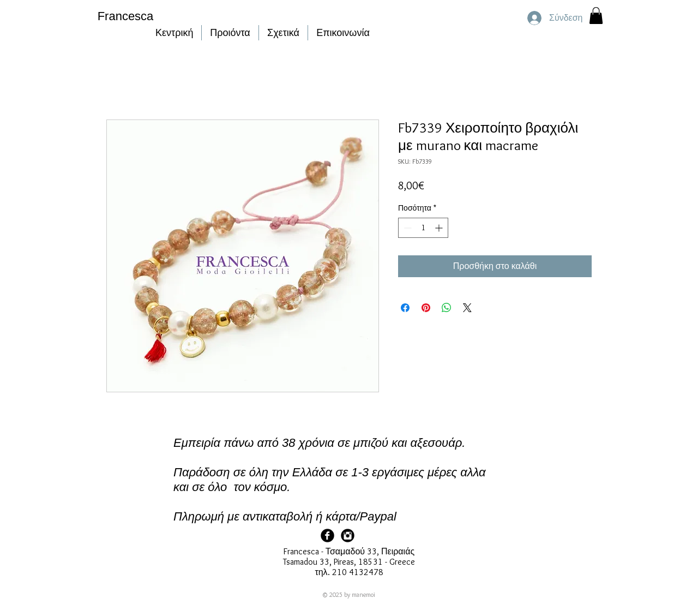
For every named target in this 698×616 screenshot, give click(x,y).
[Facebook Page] (327, 536)
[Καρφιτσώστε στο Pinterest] (426, 308)
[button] (596, 16)
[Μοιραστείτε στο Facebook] (405, 308)
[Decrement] (407, 228)
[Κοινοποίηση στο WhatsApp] (447, 308)
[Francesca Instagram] (348, 536)
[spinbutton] (423, 228)
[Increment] (440, 228)
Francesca (126, 16)
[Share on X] (467, 308)
